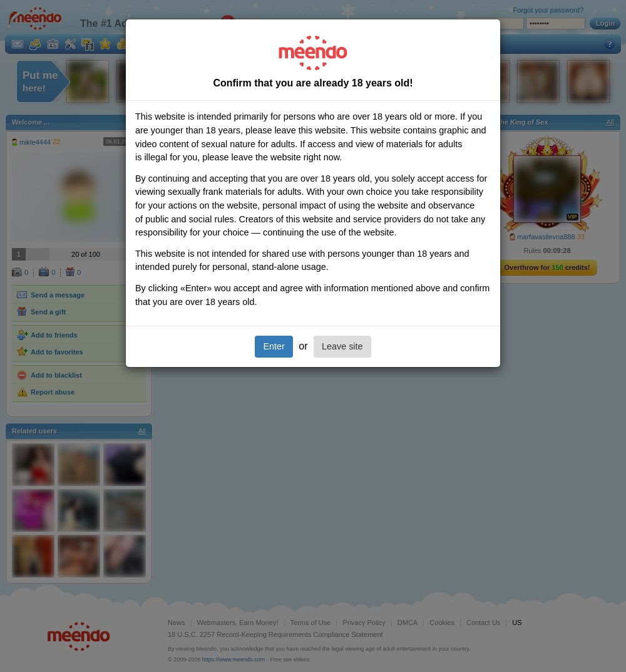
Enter (274, 346)
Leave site (342, 346)
